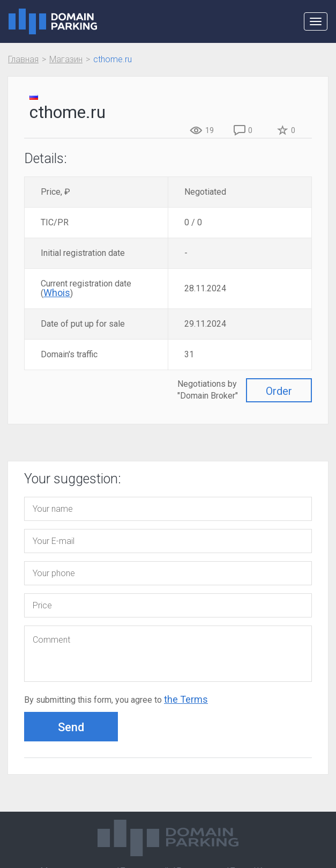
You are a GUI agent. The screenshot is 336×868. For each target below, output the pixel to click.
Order (279, 391)
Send (71, 727)
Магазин (66, 59)
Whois (57, 293)
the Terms (186, 699)
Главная (23, 59)
